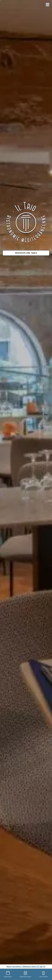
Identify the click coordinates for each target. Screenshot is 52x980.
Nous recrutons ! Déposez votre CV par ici (26, 967)
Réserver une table (26, 253)
